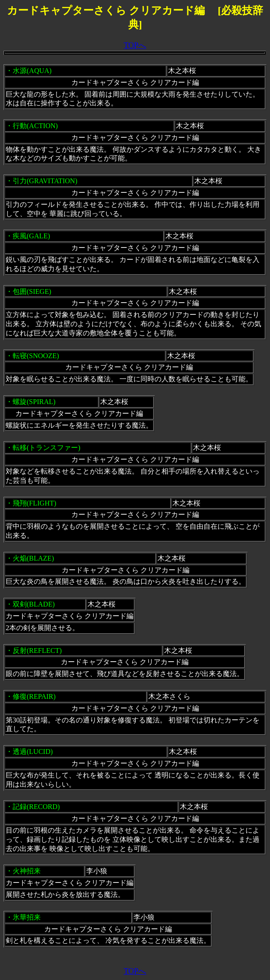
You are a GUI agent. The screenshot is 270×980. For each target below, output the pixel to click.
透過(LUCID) (33, 752)
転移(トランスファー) (47, 448)
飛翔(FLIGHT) (35, 503)
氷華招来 (27, 917)
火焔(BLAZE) (33, 558)
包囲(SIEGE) (32, 291)
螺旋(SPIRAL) (34, 402)
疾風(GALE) (31, 236)
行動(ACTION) (35, 126)
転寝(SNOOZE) (36, 356)
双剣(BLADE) (34, 604)
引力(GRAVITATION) (45, 181)
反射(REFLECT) (37, 650)
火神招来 (27, 871)
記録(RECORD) (36, 807)
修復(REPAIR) (34, 696)
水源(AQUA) (32, 71)
